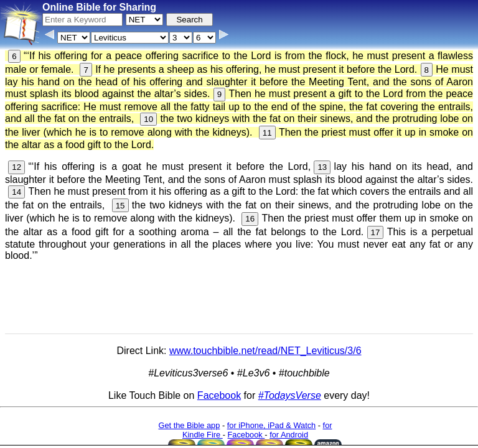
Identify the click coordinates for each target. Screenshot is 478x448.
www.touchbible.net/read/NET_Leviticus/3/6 (265, 351)
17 (376, 232)
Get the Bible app (189, 425)
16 (250, 219)
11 (267, 133)
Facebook (219, 395)
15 (120, 206)
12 (16, 167)
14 (16, 192)
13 (322, 167)
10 (148, 119)
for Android (289, 435)
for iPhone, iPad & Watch (272, 425)
